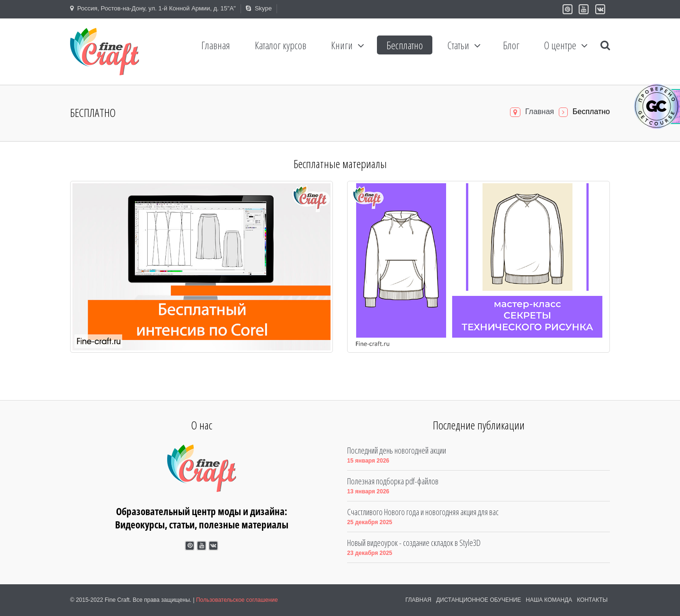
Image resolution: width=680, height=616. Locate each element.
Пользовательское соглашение (237, 600)
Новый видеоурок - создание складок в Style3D (414, 543)
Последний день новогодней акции (397, 450)
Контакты (592, 600)
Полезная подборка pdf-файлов (393, 481)
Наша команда (549, 600)
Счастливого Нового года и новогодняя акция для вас (423, 512)
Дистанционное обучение (479, 600)
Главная (540, 112)
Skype (259, 8)
